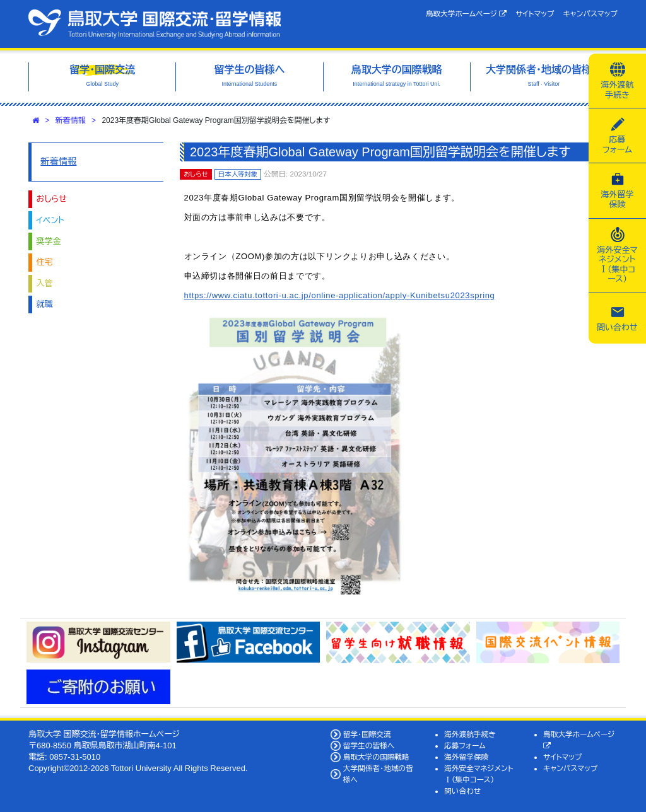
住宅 (45, 262)
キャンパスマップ (590, 14)
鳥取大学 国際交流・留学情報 (155, 24)
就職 (45, 304)
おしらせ (52, 199)
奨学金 (49, 241)
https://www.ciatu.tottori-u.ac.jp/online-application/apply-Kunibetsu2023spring (340, 295)
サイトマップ (535, 14)
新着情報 (71, 120)
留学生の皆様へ (369, 745)
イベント (50, 220)
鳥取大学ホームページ (467, 14)
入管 (45, 283)
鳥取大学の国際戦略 (376, 757)
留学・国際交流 (367, 734)
